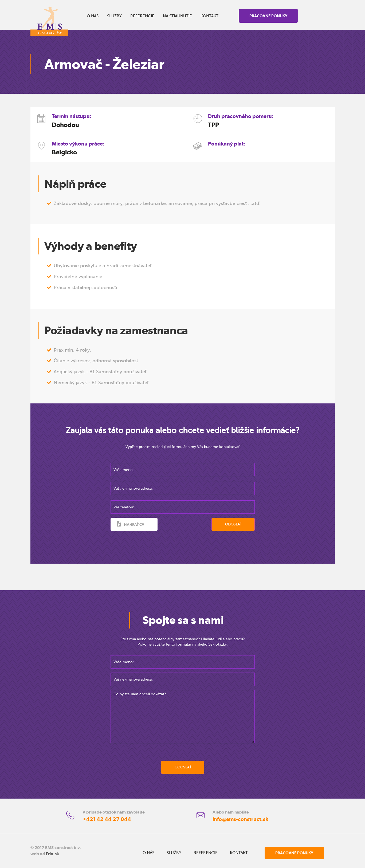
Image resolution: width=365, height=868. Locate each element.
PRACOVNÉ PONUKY (268, 16)
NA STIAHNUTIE (177, 16)
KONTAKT (209, 16)
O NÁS (93, 16)
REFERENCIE (142, 16)
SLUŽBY (114, 16)
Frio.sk (52, 854)
